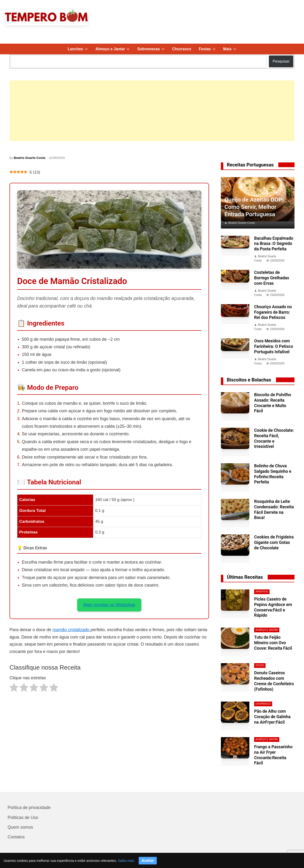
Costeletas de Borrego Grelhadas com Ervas (272, 278)
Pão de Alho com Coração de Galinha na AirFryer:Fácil (272, 717)
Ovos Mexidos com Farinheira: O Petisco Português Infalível (274, 346)
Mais (232, 49)
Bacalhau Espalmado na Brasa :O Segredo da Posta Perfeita (274, 244)
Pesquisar (281, 61)
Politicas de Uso (23, 817)
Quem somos (20, 827)
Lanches (80, 49)
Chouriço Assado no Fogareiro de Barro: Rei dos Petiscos (273, 312)
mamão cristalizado (71, 630)
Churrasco (182, 49)
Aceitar (148, 861)
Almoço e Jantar (114, 49)
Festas (209, 49)
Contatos (16, 837)
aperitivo (262, 592)
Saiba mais (126, 861)
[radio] (14, 689)
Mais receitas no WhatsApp (109, 605)
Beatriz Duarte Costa (30, 158)
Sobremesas (153, 49)
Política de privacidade (29, 808)
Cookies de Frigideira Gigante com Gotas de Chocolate (274, 542)
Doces (260, 665)
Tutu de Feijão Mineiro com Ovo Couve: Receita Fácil (273, 643)
